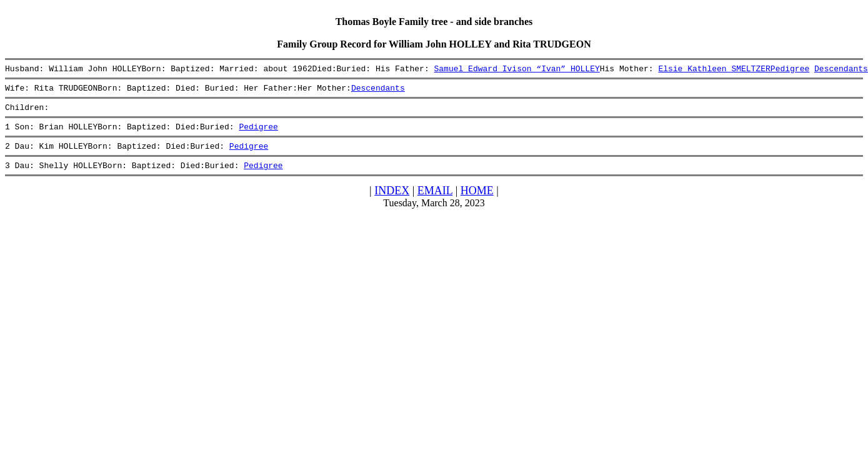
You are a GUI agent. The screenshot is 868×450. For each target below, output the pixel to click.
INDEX (392, 202)
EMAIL (435, 202)
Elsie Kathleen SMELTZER (714, 70)
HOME (477, 202)
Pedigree (790, 70)
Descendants (841, 70)
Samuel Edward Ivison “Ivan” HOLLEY (516, 70)
